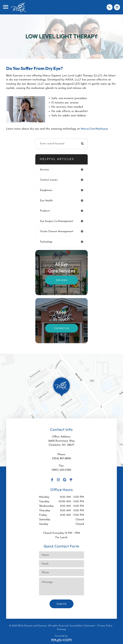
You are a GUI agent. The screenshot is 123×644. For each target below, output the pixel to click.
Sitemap (61, 629)
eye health (46, 201)
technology (46, 242)
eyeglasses (46, 190)
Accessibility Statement (82, 626)
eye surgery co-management (57, 221)
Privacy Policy (105, 626)
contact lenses (49, 180)
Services (61, 280)
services (44, 170)
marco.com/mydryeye (94, 129)
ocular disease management (57, 231)
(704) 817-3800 (62, 459)
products (45, 211)
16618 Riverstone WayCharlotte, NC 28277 (61, 443)
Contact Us (62, 328)
